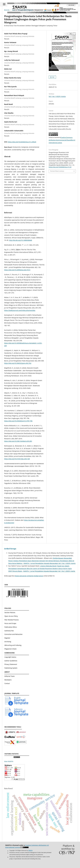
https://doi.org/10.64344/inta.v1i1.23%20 (22, 142)
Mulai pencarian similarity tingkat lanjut (29, 576)
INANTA (30, 850)
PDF (53, 77)
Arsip (13, 10)
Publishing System (11, 668)
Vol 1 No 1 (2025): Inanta (25, 10)
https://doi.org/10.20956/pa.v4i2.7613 (17, 270)
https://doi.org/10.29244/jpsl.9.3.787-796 (18, 421)
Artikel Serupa (10, 549)
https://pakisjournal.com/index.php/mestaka (20, 310)
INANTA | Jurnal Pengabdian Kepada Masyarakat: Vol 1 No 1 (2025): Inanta (49, 563)
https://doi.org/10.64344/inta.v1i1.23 (60, 167)
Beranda (7, 10)
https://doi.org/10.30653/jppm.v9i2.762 (18, 363)
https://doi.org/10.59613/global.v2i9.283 (18, 441)
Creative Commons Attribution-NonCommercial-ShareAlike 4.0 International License (62, 140)
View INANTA (9, 761)
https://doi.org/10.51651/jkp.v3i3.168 (17, 459)
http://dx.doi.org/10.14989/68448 (20, 240)
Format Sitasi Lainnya (57, 171)
